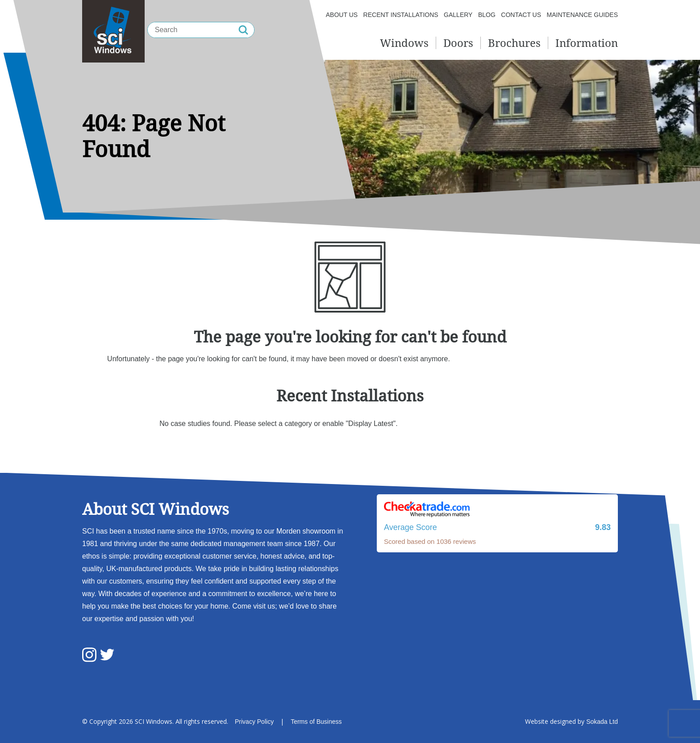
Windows (404, 43)
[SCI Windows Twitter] (107, 655)
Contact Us (521, 15)
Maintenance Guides (582, 15)
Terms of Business (316, 722)
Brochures (514, 43)
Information (587, 43)
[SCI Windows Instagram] (89, 656)
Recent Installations (401, 15)
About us (342, 15)
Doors (458, 43)
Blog (487, 15)
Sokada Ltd (602, 722)
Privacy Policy (254, 722)
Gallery (458, 15)
